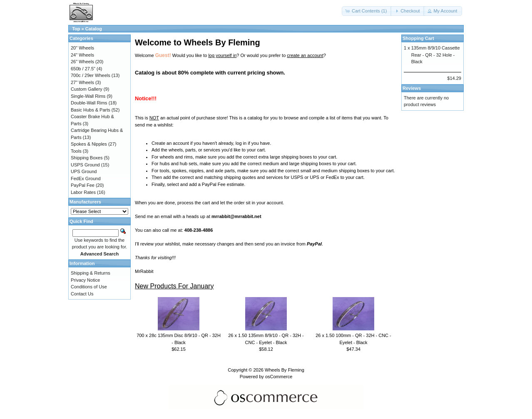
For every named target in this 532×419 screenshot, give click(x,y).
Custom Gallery (87, 89)
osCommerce (279, 377)
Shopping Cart (418, 38)
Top (76, 29)
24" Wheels (82, 55)
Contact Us (82, 294)
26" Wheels (82, 62)
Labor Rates (83, 192)
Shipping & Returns (91, 273)
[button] (367, 11)
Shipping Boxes (87, 158)
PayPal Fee (83, 185)
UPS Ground (84, 171)
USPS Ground (85, 165)
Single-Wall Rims (88, 96)
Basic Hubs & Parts (91, 110)
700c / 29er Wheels (91, 75)
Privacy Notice (85, 280)
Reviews (412, 88)
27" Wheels (82, 82)
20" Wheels (82, 48)
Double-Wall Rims (89, 103)
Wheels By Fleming (285, 370)
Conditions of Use (89, 287)
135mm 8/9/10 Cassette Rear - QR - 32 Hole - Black (436, 55)
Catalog (94, 29)
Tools (76, 151)
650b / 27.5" (83, 69)
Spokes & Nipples (89, 144)
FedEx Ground (86, 179)
